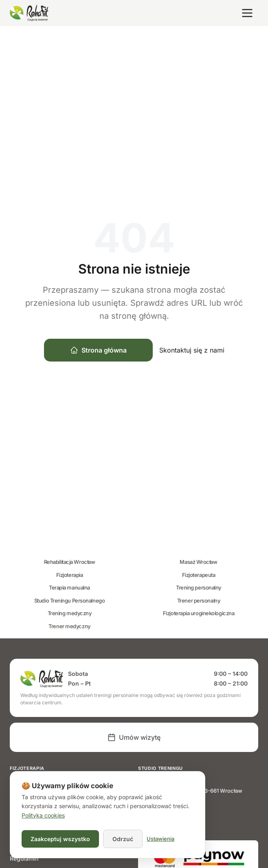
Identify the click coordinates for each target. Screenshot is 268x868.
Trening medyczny (70, 613)
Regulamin (24, 858)
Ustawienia (160, 839)
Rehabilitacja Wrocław (70, 562)
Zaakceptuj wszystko (60, 839)
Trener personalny (199, 601)
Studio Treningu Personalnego (69, 601)
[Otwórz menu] (247, 13)
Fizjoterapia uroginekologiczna (199, 613)
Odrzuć (123, 839)
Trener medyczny (69, 626)
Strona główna (98, 350)
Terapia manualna (69, 587)
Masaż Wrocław (198, 562)
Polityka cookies (43, 815)
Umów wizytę (134, 737)
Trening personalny (199, 587)
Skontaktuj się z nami (192, 350)
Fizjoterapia (70, 575)
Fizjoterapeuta (199, 575)
